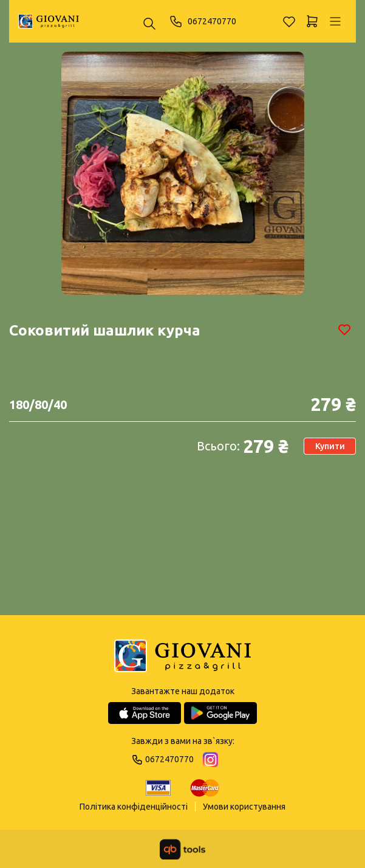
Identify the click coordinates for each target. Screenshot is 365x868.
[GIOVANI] (49, 21)
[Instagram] (210, 759)
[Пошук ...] (149, 25)
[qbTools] (182, 849)
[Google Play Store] (220, 713)
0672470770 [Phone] (203, 21)
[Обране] (289, 21)
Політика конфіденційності (134, 807)
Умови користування (244, 807)
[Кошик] (312, 21)
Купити (330, 446)
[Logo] (182, 657)
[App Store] (145, 713)
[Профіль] (335, 21)
